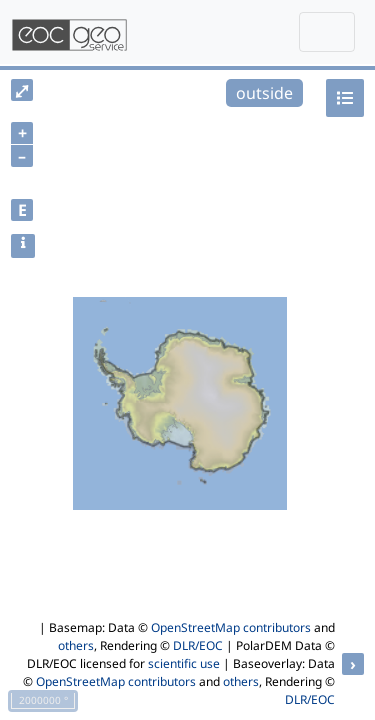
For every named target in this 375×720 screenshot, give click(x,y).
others (76, 645)
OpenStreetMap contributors (231, 627)
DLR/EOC (198, 645)
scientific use (184, 663)
